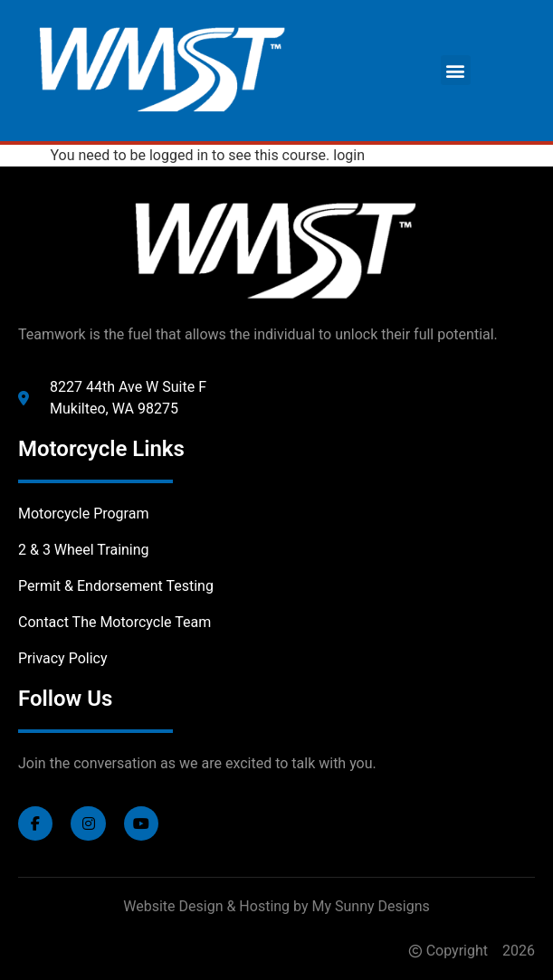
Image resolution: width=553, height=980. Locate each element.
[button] (456, 70)
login (349, 155)
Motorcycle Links (101, 449)
